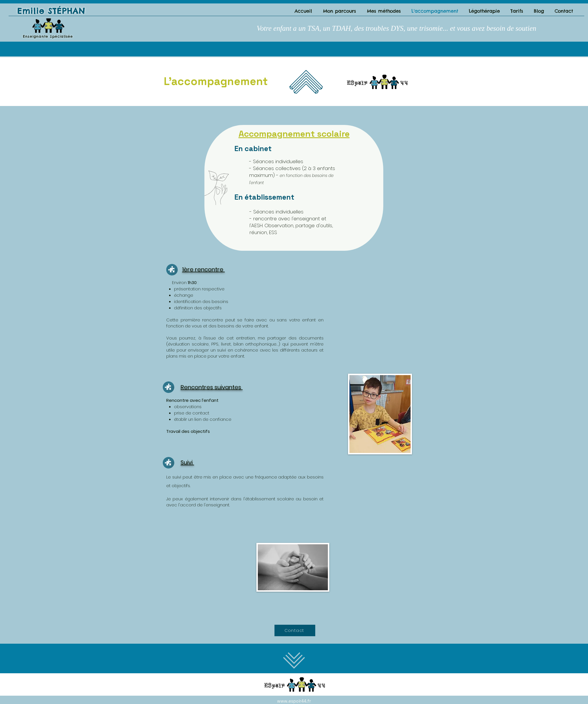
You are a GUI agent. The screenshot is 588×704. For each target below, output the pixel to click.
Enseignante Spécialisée (48, 36)
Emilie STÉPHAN (51, 11)
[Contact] (295, 630)
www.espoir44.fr (294, 701)
